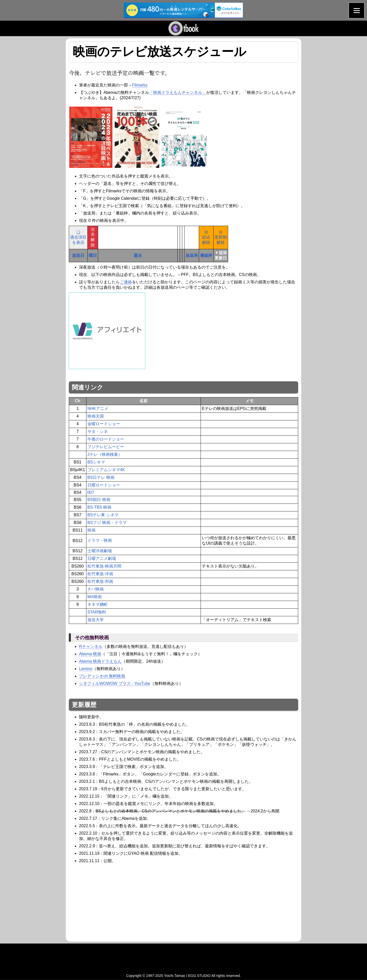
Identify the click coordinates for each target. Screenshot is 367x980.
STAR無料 (97, 612)
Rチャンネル (91, 646)
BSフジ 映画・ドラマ (107, 523)
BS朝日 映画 (99, 500)
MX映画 (95, 597)
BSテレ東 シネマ (103, 515)
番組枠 (206, 255)
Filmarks (140, 85)
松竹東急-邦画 (100, 581)
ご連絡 (126, 282)
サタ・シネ (98, 431)
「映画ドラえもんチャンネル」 (178, 92)
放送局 (192, 255)
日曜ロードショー (104, 485)
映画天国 (96, 416)
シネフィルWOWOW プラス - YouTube (115, 683)
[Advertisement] (112, 902)
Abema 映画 (90, 654)
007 (91, 492)
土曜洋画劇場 (100, 551)
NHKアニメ (98, 409)
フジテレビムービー (106, 447)
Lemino (86, 669)
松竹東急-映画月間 (104, 566)
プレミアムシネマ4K (106, 470)
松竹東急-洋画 (100, 574)
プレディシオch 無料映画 (102, 676)
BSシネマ (96, 462)
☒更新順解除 (221, 237)
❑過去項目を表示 (78, 237)
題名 (138, 255)
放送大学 (96, 620)
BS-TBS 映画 (99, 507)
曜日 (93, 255)
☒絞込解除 (206, 237)
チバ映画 (96, 589)
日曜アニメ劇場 (102, 558)
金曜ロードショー (104, 424)
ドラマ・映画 (100, 540)
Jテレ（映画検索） (105, 454)
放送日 (78, 255)
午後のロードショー (106, 439)
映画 (91, 530)
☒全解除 (93, 237)
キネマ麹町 (98, 604)
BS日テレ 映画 (101, 477)
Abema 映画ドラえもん (100, 661)
